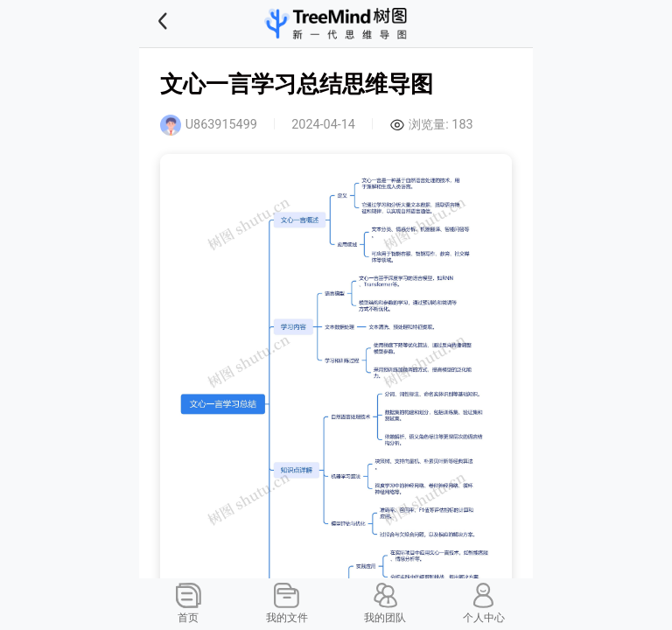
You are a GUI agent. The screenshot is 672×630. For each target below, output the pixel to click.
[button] (185, 24)
